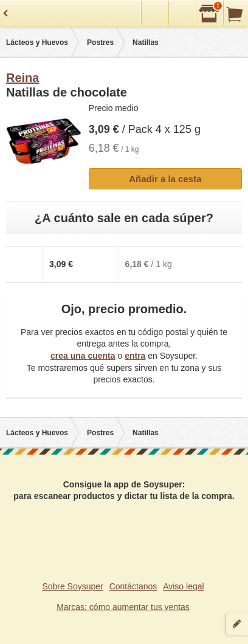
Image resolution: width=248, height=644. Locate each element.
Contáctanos (133, 586)
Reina (22, 78)
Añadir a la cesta (165, 179)
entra (135, 356)
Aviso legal (183, 586)
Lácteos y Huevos (37, 42)
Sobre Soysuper (72, 586)
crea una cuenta (83, 356)
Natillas (146, 42)
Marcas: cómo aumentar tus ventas (123, 607)
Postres (100, 42)
